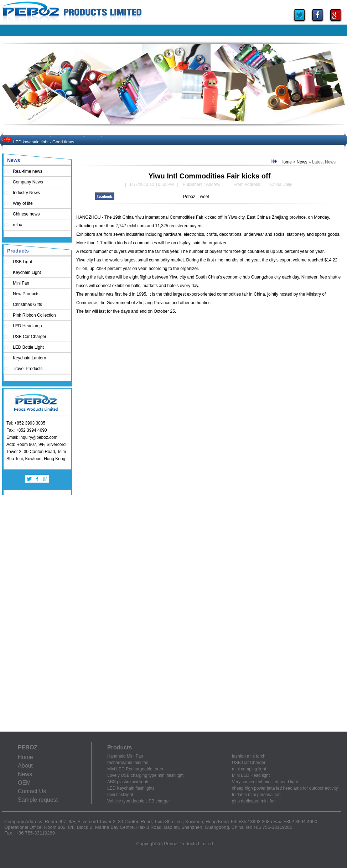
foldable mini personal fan (256, 795)
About (25, 766)
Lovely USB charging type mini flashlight (145, 775)
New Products (26, 294)
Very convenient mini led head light (265, 782)
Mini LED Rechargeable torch (135, 769)
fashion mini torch (249, 756)
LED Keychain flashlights (131, 788)
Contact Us (32, 791)
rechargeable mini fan (128, 763)
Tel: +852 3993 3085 (26, 423)
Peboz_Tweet (196, 197)
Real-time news (28, 171)
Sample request (38, 800)
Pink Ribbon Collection (34, 315)
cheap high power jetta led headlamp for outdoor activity (285, 788)
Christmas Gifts (27, 305)
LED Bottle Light (28, 347)
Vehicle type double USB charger (139, 801)
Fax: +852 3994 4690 (27, 430)
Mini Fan (21, 283)
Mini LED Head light (251, 775)
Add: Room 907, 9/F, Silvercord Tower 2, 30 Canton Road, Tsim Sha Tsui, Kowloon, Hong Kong (36, 452)
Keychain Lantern (29, 358)
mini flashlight (120, 795)
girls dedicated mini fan (254, 801)
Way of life (23, 203)
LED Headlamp (27, 326)
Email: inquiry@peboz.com (32, 437)
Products (18, 251)
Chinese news (26, 214)
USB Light (22, 262)
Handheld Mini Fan (125, 756)
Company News (28, 182)
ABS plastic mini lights (128, 782)
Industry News (26, 193)
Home (286, 162)
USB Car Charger (30, 337)
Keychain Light (27, 272)
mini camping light (249, 769)
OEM (24, 783)
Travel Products (28, 369)
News (14, 160)
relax (17, 225)
